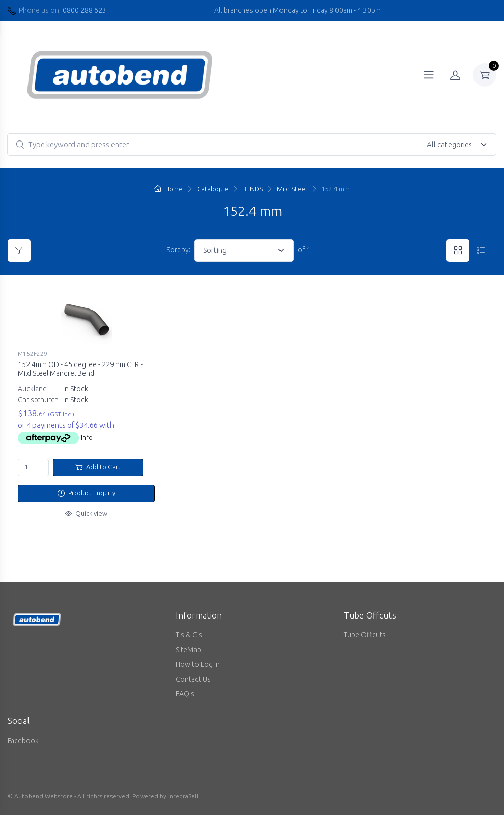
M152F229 (33, 354)
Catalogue (213, 189)
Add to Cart (98, 467)
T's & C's (189, 635)
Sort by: (178, 250)
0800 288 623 (85, 10)
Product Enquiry (86, 493)
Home (169, 189)
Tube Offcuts (365, 635)
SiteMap (188, 650)
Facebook (23, 741)
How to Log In (198, 664)
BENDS (253, 189)
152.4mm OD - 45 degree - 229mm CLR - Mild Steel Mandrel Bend (80, 369)
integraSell (183, 796)
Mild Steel (292, 189)
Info (87, 437)
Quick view (86, 513)
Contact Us (193, 679)
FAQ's (185, 694)
